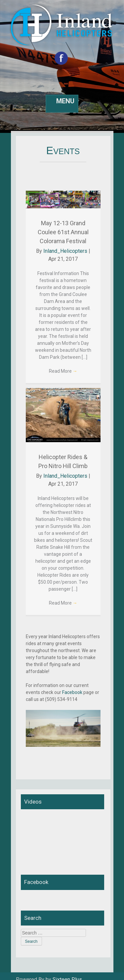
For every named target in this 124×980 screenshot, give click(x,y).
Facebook (72, 692)
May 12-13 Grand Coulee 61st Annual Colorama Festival (63, 232)
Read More (63, 371)
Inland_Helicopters (65, 251)
